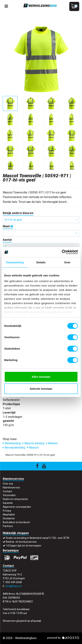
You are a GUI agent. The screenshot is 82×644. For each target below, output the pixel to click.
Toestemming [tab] (15, 262)
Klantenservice (11, 488)
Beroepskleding (14, 448)
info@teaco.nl (13, 586)
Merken (52, 443)
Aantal (7, 240)
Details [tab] (41, 262)
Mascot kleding (33, 443)
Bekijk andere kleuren (18, 213)
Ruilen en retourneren (15, 499)
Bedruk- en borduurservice (21, 542)
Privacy (7, 511)
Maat (8, 226)
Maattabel (9, 515)
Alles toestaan (41, 377)
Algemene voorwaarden (17, 507)
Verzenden (9, 495)
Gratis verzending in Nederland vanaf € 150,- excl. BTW (37, 538)
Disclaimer (9, 518)
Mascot (33, 448)
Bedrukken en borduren (16, 522)
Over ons (8, 484)
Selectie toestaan (41, 389)
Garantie (8, 503)
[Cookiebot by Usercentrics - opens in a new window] (62, 252)
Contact (7, 491)
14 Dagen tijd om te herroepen (23, 546)
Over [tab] (67, 262)
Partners (8, 526)
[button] (41, 233)
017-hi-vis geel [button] (41, 220)
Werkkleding (12, 443)
